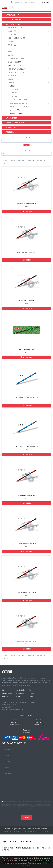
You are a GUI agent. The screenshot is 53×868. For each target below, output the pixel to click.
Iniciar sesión (20, 690)
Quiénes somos (7, 693)
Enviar (26, 817)
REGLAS (10, 52)
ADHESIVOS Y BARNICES (29, 59)
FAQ (30, 690)
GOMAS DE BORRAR (16, 113)
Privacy (31, 693)
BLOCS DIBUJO (13, 35)
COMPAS (11, 55)
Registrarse (20, 693)
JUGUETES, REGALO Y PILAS (28, 123)
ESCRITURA (29, 83)
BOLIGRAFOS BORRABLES (30, 103)
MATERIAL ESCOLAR (28, 24)
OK (43, 863)
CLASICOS (15, 89)
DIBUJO (14, 96)
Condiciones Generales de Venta (38, 831)
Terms (31, 697)
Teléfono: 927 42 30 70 (21, 3)
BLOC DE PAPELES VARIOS (16, 38)
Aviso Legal (8, 831)
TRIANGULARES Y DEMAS (20, 100)
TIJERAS (11, 48)
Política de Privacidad (20, 831)
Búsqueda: (27, 138)
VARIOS (10, 79)
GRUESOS (15, 93)
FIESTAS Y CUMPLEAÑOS (28, 20)
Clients (18, 697)
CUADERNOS (29, 45)
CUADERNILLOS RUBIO (29, 28)
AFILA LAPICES (30, 110)
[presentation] (26, 795)
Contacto (33, 3)
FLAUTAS (11, 41)
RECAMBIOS (29, 31)
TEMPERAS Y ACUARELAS (29, 69)
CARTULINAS (29, 76)
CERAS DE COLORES (29, 62)
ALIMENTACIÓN (28, 127)
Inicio (3, 690)
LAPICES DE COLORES (29, 65)
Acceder (46, 2)
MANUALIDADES (28, 118)
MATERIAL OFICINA (28, 15)
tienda (5, 160)
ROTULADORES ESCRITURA (30, 107)
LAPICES (30, 86)
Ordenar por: (27, 150)
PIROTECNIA (28, 132)
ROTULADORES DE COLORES (29, 72)
